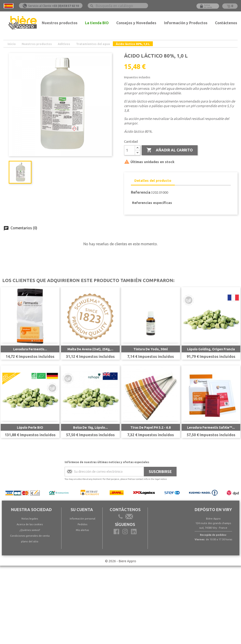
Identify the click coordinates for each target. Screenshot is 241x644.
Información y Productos (186, 23)
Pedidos (82, 524)
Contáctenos (226, 23)
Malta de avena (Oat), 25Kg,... (90, 349)
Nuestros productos (60, 23)
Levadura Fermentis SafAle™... (211, 428)
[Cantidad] (130, 150)
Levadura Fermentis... (30, 349)
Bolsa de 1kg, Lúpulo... (90, 428)
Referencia (141, 192)
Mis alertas (82, 530)
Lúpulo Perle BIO (30, 428)
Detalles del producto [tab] (153, 181)
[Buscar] (118, 6)
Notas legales (30, 519)
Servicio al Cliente (53, 6)
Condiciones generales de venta (30, 536)
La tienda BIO (97, 23)
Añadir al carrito (170, 150)
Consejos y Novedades (136, 23)
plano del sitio (30, 541)
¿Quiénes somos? (30, 530)
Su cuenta (82, 509)
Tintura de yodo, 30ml (151, 349)
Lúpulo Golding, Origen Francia (211, 349)
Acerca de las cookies (30, 524)
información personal (82, 519)
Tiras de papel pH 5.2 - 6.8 (151, 428)
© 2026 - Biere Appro (121, 561)
